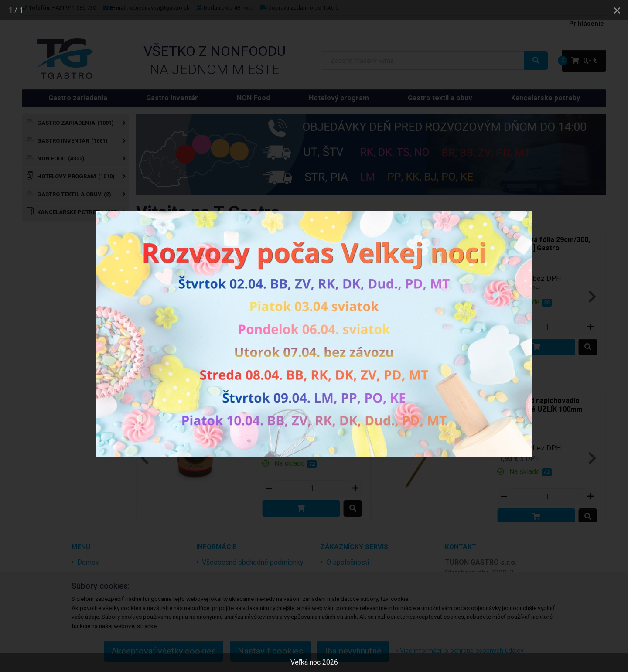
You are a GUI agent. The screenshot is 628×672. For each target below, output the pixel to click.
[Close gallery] (617, 10)
